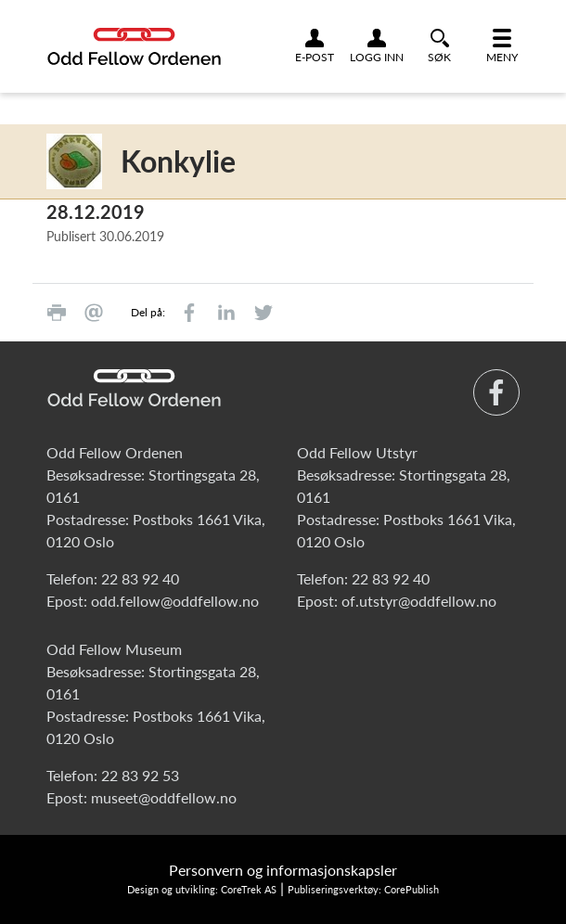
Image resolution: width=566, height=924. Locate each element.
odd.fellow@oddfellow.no (175, 601)
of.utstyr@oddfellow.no (419, 601)
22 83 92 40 (140, 578)
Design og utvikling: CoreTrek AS (202, 889)
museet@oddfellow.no (164, 797)
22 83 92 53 (140, 775)
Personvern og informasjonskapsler (283, 870)
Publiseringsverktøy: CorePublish (363, 889)
